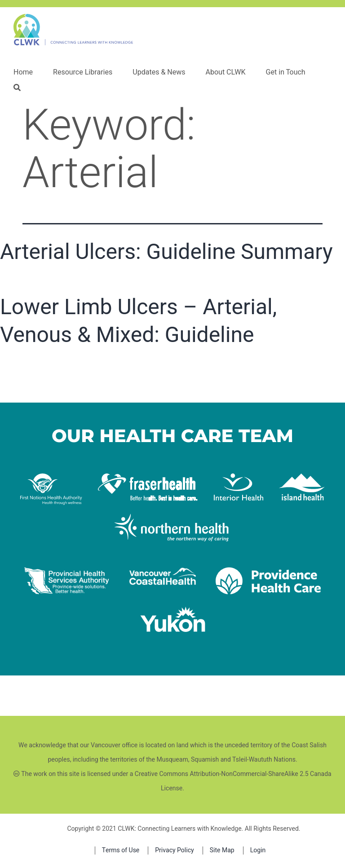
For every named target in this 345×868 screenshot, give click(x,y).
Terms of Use (121, 850)
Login (258, 850)
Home (23, 72)
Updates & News (159, 72)
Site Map (222, 850)
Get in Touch (286, 72)
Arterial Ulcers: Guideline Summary (166, 252)
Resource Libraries (83, 72)
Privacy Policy (174, 850)
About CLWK (225, 72)
